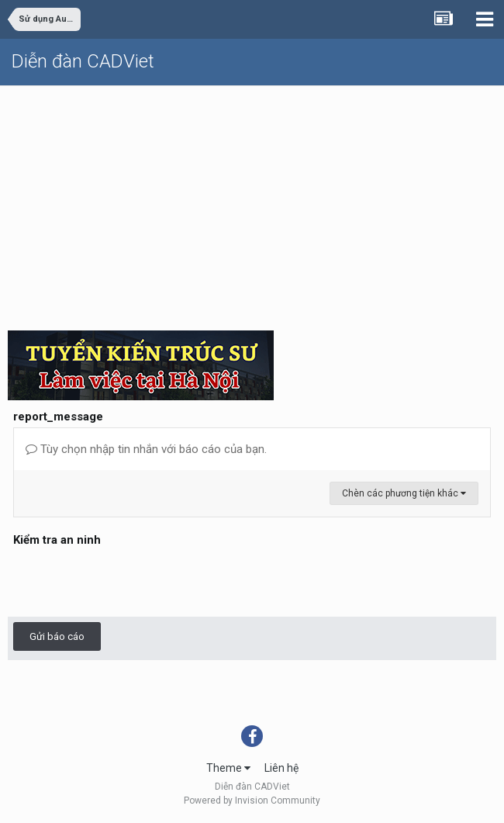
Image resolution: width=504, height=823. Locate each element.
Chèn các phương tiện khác (404, 493)
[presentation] (131, 581)
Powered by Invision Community (252, 801)
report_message (58, 417)
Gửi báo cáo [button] (57, 636)
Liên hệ (281, 768)
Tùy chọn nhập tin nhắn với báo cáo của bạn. (146, 449)
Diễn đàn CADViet (83, 61)
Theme (228, 768)
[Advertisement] (252, 202)
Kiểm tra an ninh (57, 540)
